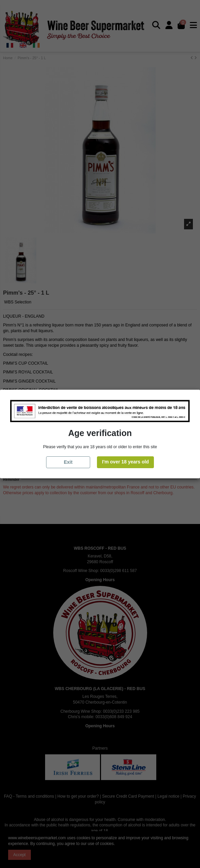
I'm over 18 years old (125, 462)
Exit (68, 462)
